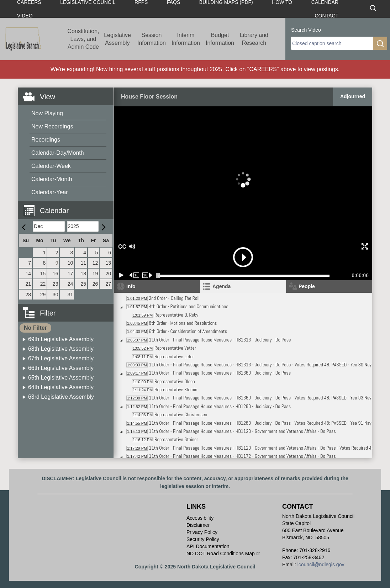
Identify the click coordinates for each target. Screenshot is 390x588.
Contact (326, 16)
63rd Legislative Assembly (61, 397)
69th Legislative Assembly (61, 339)
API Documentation (208, 546)
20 (108, 274)
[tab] (243, 287)
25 (83, 284)
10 (70, 263)
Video (25, 16)
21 (28, 284)
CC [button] (121, 247)
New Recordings (52, 126)
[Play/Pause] (121, 275)
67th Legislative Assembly (61, 358)
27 (108, 284)
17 (70, 274)
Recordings (46, 140)
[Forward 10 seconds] (147, 275)
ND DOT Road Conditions (224, 553)
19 (95, 274)
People (307, 286)
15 (43, 274)
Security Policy (203, 539)
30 (56, 295)
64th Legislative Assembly (61, 387)
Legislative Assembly (117, 39)
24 (70, 284)
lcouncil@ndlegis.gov (321, 565)
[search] (332, 43)
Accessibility (200, 518)
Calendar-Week (51, 166)
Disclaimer (198, 525)
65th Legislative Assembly (61, 378)
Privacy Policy (202, 532)
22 (43, 284)
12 (95, 263)
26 (95, 284)
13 (108, 263)
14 (28, 274)
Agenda (222, 286)
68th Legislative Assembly (61, 349)
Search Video (306, 30)
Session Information (152, 39)
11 (83, 263)
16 (56, 274)
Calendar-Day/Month (58, 153)
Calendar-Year (50, 192)
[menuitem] (68, 114)
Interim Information (186, 39)
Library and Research (254, 39)
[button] (68, 206)
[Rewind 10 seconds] (134, 275)
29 (43, 295)
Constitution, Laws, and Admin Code (83, 39)
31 (70, 295)
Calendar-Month (52, 179)
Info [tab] (131, 286)
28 (28, 295)
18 (83, 274)
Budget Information (220, 39)
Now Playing (47, 113)
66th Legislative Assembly (61, 368)
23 (56, 284)
